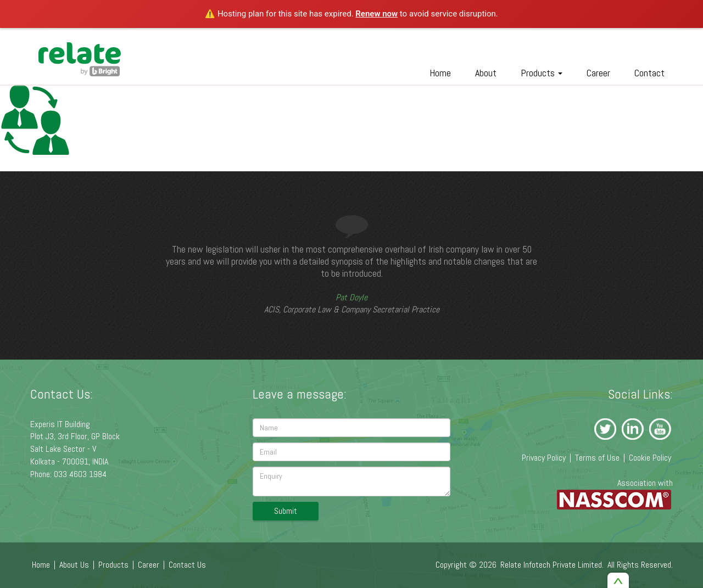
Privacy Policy (544, 458)
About (486, 73)
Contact (649, 73)
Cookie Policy (650, 458)
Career (598, 73)
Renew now (376, 14)
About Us (74, 565)
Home (440, 73)
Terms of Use (597, 458)
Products (542, 73)
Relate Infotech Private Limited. (552, 565)
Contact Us (187, 565)
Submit (286, 511)
